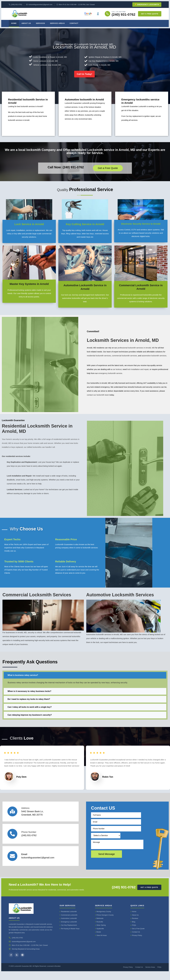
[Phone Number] (12, 841)
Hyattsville (100, 936)
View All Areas (102, 943)
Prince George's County (105, 923)
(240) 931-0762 (15, 5)
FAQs (134, 933)
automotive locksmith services (154, 359)
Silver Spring (101, 933)
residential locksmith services (99, 359)
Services (40, 23)
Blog (134, 929)
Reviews (135, 926)
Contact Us (136, 940)
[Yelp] (22, 962)
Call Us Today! (84, 77)
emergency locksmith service (110, 377)
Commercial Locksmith (69, 923)
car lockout (117, 373)
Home (14, 23)
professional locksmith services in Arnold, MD (136, 351)
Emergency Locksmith (69, 929)
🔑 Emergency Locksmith (147, 5)
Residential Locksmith (69, 919)
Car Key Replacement (69, 933)
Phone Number (29, 840)
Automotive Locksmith (69, 926)
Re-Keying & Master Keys (70, 936)
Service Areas (57, 23)
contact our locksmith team (98, 398)
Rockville (100, 929)
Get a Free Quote (150, 14)
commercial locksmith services (124, 359)
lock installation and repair (138, 373)
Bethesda (100, 926)
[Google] (17, 962)
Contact (74, 23)
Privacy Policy (137, 943)
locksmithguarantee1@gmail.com (39, 5)
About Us (26, 23)
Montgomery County (104, 919)
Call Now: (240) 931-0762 (66, 171)
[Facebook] (11, 962)
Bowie (99, 940)
